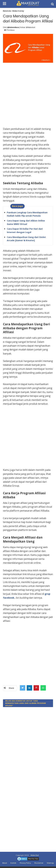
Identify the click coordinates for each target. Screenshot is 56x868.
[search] (52, 4)
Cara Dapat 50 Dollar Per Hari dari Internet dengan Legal (25, 230)
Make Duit (35, 855)
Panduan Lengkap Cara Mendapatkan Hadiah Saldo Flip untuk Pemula (27, 214)
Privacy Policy (25, 863)
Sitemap (50, 863)
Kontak (13, 863)
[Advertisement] (28, 92)
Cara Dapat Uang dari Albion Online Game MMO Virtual (26, 222)
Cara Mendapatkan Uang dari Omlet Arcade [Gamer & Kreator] (26, 239)
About (5, 863)
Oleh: (5, 27)
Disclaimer (39, 863)
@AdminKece (13, 27)
